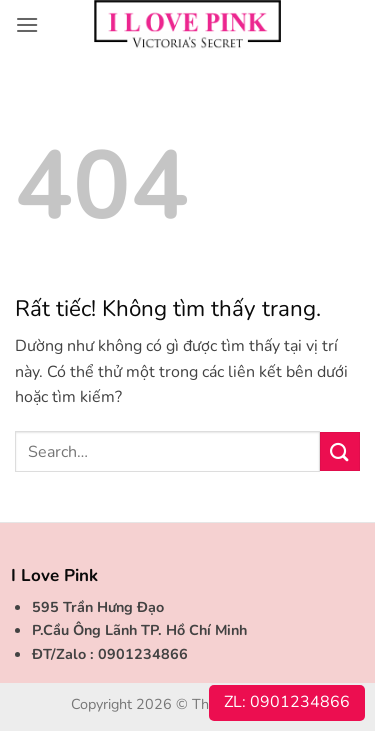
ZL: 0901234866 (287, 702)
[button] (27, 24)
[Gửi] (340, 451)
